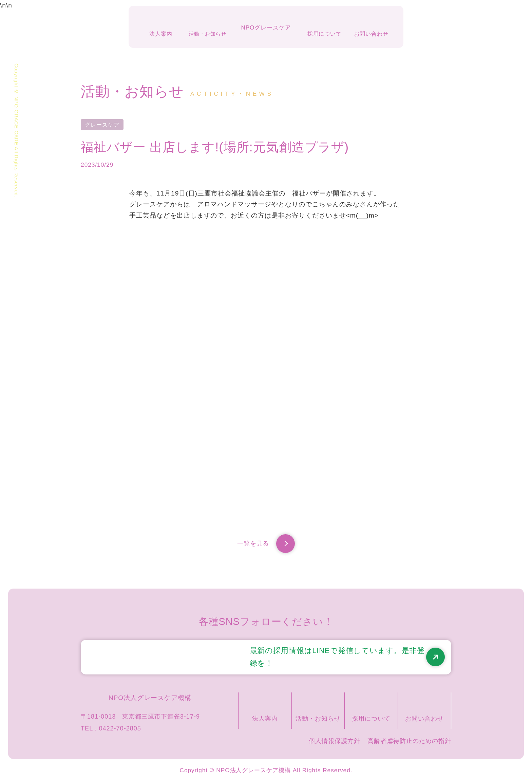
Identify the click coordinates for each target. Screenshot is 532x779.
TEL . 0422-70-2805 (111, 725)
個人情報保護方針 (335, 738)
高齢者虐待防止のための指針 (409, 738)
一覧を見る (266, 545)
